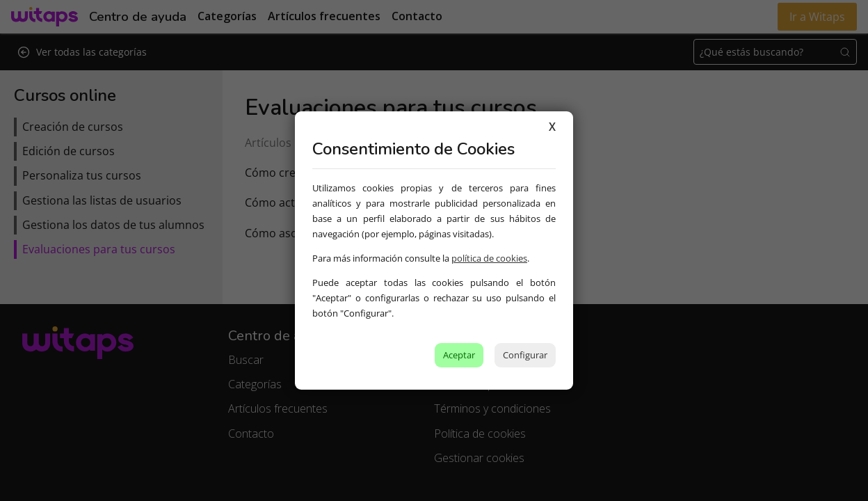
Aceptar (459, 355)
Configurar (525, 355)
